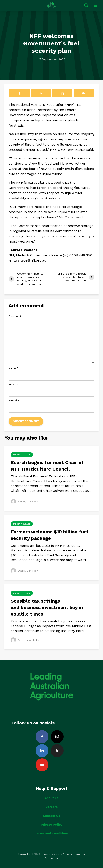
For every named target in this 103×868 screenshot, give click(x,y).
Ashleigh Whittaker (26, 640)
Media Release (22, 455)
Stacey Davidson (25, 502)
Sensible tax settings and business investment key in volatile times (47, 607)
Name (13, 368)
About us (51, 798)
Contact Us (51, 816)
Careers (51, 807)
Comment (15, 316)
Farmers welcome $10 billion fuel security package (50, 535)
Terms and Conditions (52, 833)
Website (14, 400)
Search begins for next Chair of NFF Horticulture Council (47, 466)
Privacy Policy (51, 825)
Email (13, 384)
